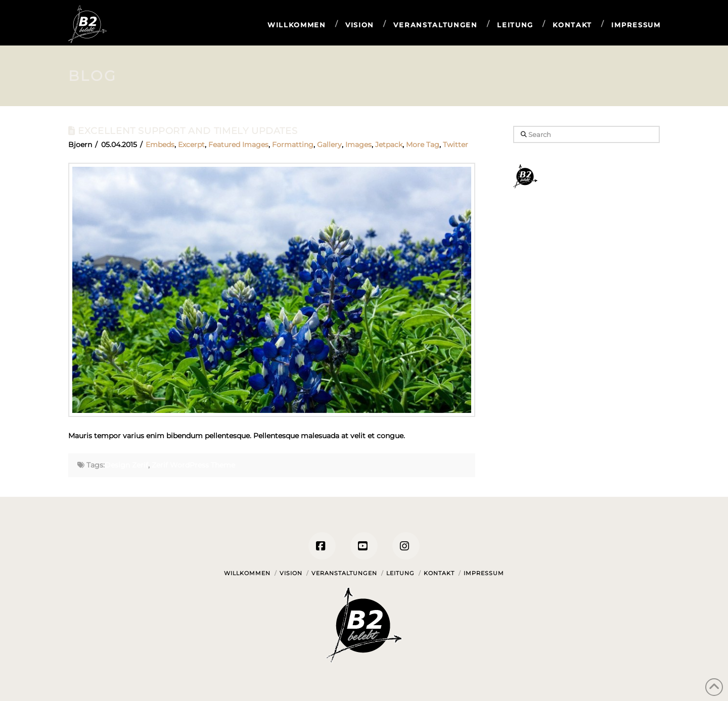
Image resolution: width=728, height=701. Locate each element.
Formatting (293, 145)
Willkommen (247, 573)
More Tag (423, 145)
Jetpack (389, 145)
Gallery (329, 145)
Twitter (456, 145)
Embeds (160, 145)
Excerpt (191, 145)
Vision (291, 573)
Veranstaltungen (344, 573)
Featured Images (238, 145)
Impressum (484, 573)
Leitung (400, 573)
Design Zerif (126, 465)
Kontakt (439, 573)
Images (358, 145)
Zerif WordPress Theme (193, 465)
